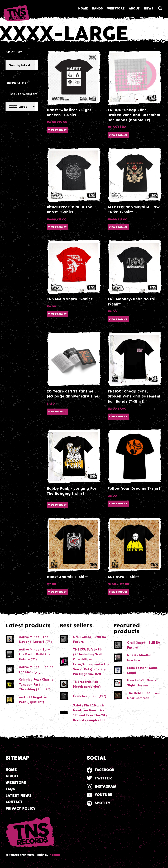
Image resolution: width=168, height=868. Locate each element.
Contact (14, 802)
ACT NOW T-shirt (123, 577)
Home (83, 9)
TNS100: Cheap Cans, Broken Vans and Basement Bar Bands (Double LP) (134, 115)
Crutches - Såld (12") (90, 696)
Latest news (18, 796)
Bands (97, 9)
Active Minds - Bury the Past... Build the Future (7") (35, 654)
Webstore (116, 9)
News (149, 9)
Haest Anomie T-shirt (67, 577)
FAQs (10, 789)
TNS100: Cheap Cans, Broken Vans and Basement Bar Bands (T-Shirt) (134, 397)
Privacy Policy (21, 809)
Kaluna (55, 855)
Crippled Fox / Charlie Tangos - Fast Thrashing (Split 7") (36, 684)
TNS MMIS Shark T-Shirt (69, 299)
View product (57, 130)
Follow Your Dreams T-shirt (134, 489)
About (134, 9)
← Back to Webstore (22, 94)
